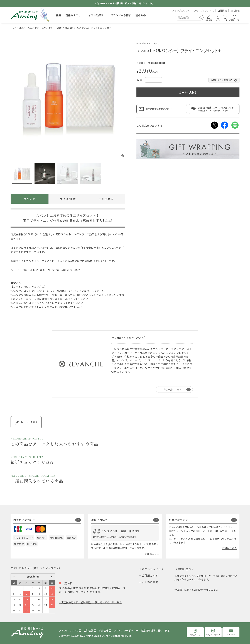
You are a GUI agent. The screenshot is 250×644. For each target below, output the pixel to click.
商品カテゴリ (73, 15)
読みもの (141, 15)
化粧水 (59, 28)
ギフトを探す (96, 15)
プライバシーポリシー (126, 630)
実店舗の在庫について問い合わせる (218, 109)
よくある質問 (150, 582)
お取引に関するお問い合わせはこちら (198, 590)
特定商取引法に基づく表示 (155, 630)
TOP (14, 28)
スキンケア (47, 28)
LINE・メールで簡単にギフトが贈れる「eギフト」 (127, 3)
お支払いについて (24, 520)
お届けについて (179, 520)
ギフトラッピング (153, 569)
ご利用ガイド (150, 575)
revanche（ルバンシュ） (149, 43)
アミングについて (181, 11)
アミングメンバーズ (204, 11)
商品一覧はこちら (172, 389)
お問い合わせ (186, 569)
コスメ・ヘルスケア (29, 28)
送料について (99, 520)
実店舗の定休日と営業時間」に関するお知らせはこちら (92, 602)
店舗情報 (222, 11)
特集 (59, 15)
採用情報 (235, 11)
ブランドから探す (121, 15)
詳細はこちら (152, 554)
